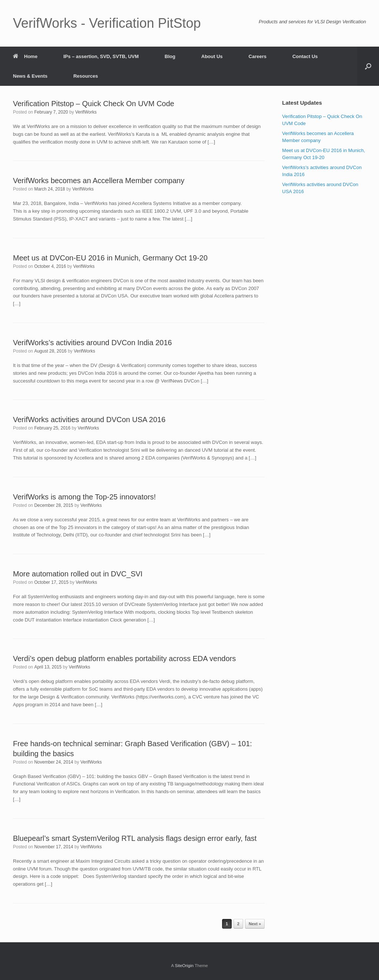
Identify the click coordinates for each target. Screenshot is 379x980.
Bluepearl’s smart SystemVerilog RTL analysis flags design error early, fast (135, 838)
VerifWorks (86, 112)
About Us (212, 56)
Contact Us (305, 56)
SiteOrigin (184, 966)
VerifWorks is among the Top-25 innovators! (84, 497)
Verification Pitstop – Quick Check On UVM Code (94, 104)
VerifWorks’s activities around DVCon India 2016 (92, 343)
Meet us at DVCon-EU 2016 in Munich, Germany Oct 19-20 (110, 258)
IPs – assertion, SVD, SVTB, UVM (101, 56)
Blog (170, 56)
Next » (255, 924)
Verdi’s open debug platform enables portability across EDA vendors (124, 659)
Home (25, 56)
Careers (258, 56)
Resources (85, 76)
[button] (368, 66)
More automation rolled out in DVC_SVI (78, 574)
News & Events (30, 76)
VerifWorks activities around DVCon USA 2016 (89, 420)
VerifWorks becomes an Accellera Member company (99, 181)
